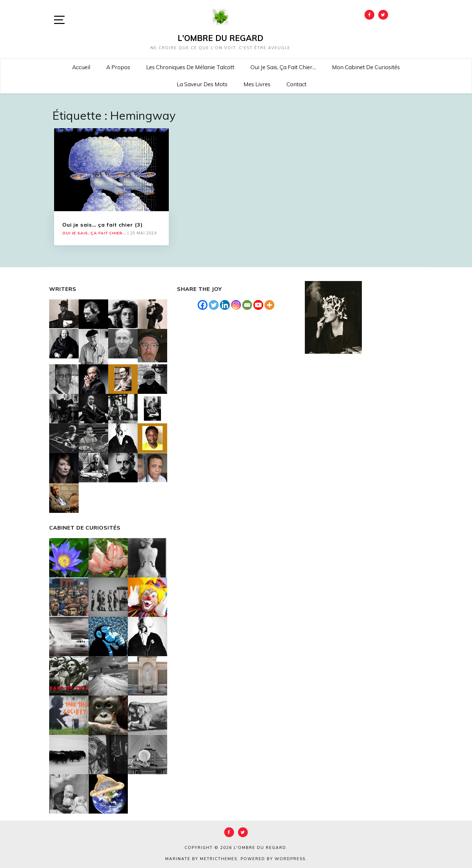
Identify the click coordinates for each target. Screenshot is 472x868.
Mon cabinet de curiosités (366, 67)
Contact (296, 84)
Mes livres (257, 84)
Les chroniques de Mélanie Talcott (190, 67)
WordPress (290, 859)
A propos (118, 67)
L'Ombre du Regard (220, 38)
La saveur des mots (202, 84)
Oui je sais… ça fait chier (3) (103, 225)
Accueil (81, 67)
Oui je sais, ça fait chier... (94, 233)
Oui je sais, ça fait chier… (283, 67)
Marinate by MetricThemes (201, 859)
